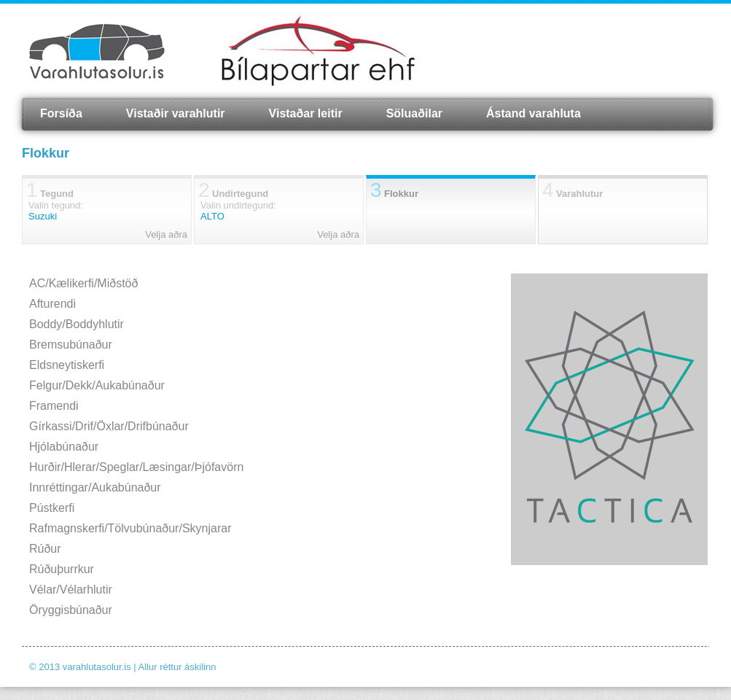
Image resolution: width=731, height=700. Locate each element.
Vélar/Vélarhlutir (71, 590)
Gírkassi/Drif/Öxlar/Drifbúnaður (109, 426)
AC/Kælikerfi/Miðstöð (83, 283)
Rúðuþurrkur (62, 569)
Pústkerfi (52, 508)
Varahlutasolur (97, 51)
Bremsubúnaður (71, 345)
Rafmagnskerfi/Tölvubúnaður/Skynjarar (130, 528)
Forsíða (61, 113)
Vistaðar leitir (306, 113)
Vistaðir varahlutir (176, 113)
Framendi (54, 406)
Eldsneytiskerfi (67, 365)
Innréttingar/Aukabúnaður (95, 487)
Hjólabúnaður (64, 447)
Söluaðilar (414, 113)
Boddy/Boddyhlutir (77, 324)
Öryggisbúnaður (71, 610)
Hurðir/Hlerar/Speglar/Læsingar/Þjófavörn (136, 467)
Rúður (45, 549)
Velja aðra (166, 234)
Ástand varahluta (533, 113)
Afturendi (52, 304)
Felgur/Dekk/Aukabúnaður (97, 385)
